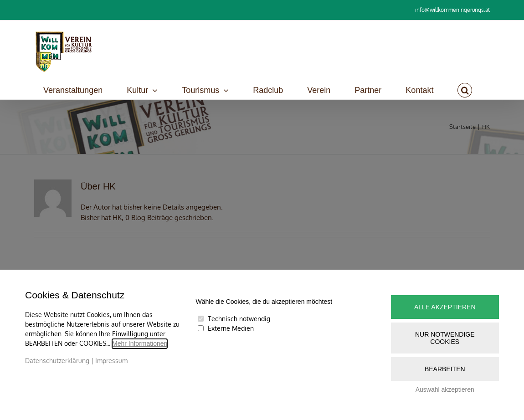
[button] (465, 90)
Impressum (111, 361)
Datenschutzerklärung (57, 361)
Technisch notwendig (239, 319)
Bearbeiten (445, 369)
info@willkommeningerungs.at (452, 10)
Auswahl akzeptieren (445, 389)
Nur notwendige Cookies (445, 338)
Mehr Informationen (140, 343)
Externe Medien (231, 328)
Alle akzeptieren (445, 307)
